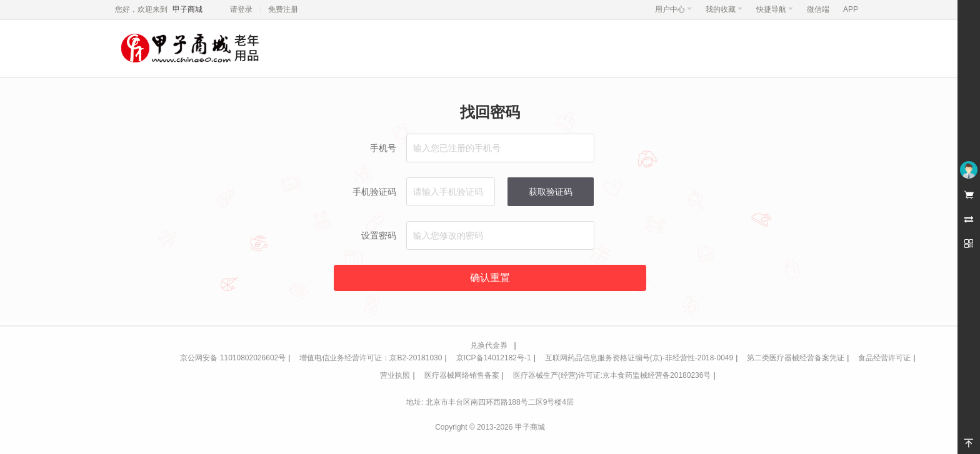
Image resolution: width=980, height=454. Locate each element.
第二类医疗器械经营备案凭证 (796, 358)
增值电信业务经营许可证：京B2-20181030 (371, 358)
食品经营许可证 (884, 358)
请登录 (241, 9)
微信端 (818, 9)
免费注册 (283, 9)
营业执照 (395, 375)
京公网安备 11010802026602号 (233, 358)
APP (851, 9)
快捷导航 (775, 9)
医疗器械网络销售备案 (462, 375)
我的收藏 (724, 9)
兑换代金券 (489, 345)
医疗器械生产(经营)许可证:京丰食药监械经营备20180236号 (612, 375)
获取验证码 (551, 192)
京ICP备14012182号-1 (494, 358)
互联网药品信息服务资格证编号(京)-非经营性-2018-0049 (639, 358)
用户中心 (673, 9)
